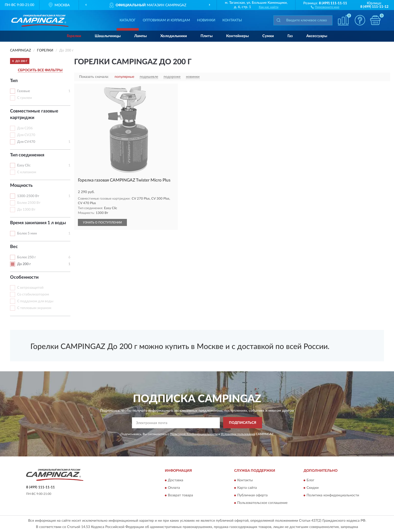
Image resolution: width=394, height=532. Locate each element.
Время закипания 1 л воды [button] (38, 223)
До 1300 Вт (26, 210)
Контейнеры (237, 36)
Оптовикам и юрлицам (166, 20)
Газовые (23, 91)
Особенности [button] (24, 277)
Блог (310, 481)
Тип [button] (14, 81)
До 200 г (24, 264)
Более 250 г (27, 257)
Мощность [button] (21, 186)
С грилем (24, 98)
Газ (290, 36)
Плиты (207, 36)
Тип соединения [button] (27, 155)
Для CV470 (26, 142)
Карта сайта (247, 488)
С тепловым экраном (34, 308)
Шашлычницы (108, 36)
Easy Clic (24, 165)
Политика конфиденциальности (333, 496)
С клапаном (27, 172)
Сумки (268, 36)
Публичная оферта (252, 496)
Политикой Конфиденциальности (194, 434)
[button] (325, 7)
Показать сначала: (94, 77)
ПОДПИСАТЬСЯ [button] (243, 423)
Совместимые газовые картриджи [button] (34, 114)
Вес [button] (14, 247)
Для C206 (25, 128)
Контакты (232, 20)
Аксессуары (317, 36)
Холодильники (174, 36)
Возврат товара (180, 496)
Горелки (74, 36)
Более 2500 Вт (29, 203)
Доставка (176, 481)
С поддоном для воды (35, 301)
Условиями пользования (238, 434)
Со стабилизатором (33, 294)
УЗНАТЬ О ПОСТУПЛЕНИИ (102, 222)
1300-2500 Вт (28, 196)
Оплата (174, 488)
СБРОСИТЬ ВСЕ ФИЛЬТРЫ (40, 70)
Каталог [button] (128, 20)
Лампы (140, 36)
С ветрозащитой (30, 288)
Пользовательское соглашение (262, 503)
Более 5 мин (27, 233)
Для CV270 (26, 135)
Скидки (313, 488)
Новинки (206, 20)
